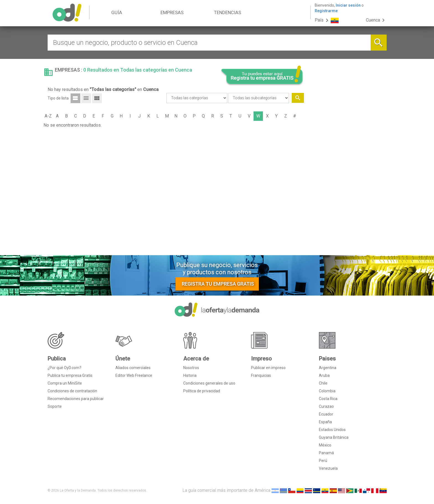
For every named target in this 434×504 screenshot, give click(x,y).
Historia (190, 375)
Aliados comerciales (133, 368)
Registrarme (326, 11)
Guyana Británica (334, 437)
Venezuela (328, 468)
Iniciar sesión (348, 5)
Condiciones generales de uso (209, 383)
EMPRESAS (172, 12)
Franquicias (261, 375)
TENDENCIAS (228, 12)
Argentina (328, 368)
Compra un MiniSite (65, 383)
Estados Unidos (332, 430)
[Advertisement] (347, 167)
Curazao (326, 406)
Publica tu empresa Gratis (70, 375)
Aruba (324, 375)
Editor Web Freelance (134, 375)
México (325, 445)
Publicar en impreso (268, 368)
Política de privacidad (202, 391)
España (325, 422)
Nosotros (191, 368)
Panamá (326, 453)
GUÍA (117, 12)
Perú (323, 461)
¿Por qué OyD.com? (64, 368)
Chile (323, 383)
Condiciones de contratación (72, 391)
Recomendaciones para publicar (76, 399)
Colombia (327, 391)
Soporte (55, 406)
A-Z (48, 116)
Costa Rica (328, 399)
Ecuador (326, 414)
